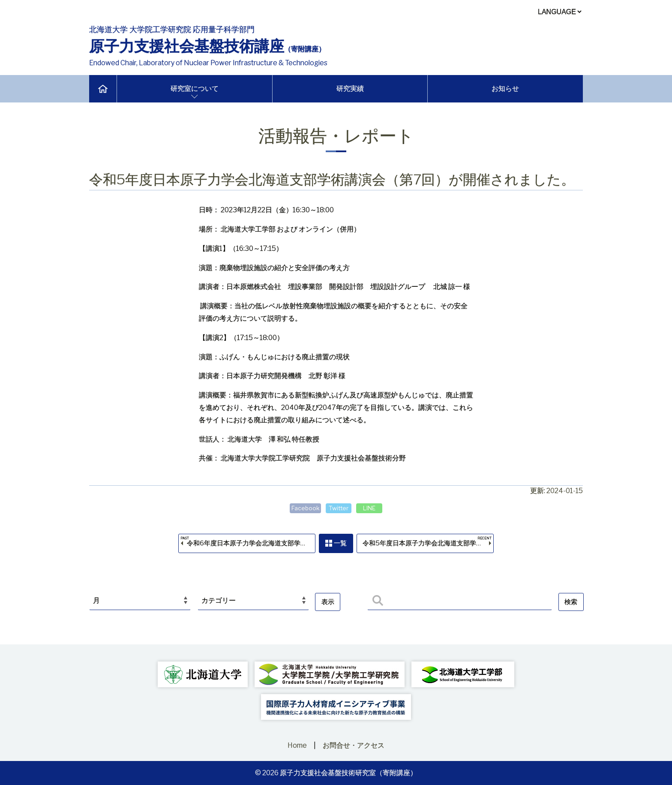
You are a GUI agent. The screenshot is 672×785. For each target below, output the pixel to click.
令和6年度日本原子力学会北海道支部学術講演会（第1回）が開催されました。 (250, 545)
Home (297, 745)
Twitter (339, 508)
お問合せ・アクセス (354, 745)
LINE (371, 508)
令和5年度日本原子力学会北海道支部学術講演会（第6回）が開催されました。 (430, 545)
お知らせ (505, 89)
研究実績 (350, 89)
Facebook (304, 508)
